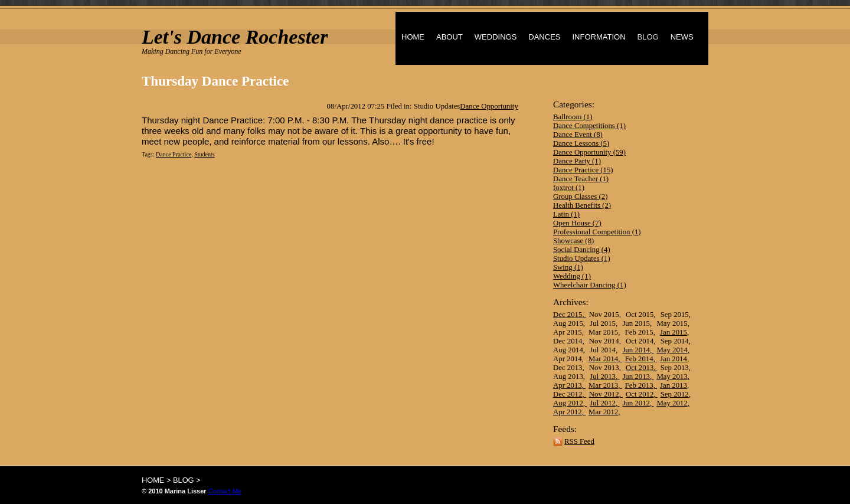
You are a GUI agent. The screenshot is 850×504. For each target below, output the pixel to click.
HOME (413, 37)
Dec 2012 (568, 394)
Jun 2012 (636, 403)
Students (204, 154)
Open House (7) (577, 223)
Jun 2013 (636, 377)
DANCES (544, 37)
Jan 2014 (674, 359)
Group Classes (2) (580, 197)
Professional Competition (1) (597, 232)
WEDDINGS (496, 37)
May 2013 (672, 377)
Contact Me (225, 491)
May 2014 (672, 350)
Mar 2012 (603, 412)
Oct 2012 (640, 394)
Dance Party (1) (577, 161)
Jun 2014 (636, 350)
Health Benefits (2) (582, 205)
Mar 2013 (603, 385)
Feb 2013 (639, 385)
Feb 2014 (639, 359)
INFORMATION (599, 37)
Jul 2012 (603, 403)
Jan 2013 (674, 385)
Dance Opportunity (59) (589, 152)
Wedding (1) (572, 276)
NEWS (682, 37)
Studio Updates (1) (582, 258)
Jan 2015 (674, 332)
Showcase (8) (573, 241)
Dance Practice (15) (583, 170)
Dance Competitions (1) (589, 126)
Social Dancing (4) (582, 250)
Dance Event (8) (578, 135)
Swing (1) (568, 267)
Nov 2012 (604, 394)
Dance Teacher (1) (581, 179)
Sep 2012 (675, 394)
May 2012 (672, 403)
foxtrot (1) (569, 188)
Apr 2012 (568, 412)
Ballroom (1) (573, 117)
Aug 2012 (568, 403)
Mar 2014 (603, 359)
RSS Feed (579, 441)
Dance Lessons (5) (581, 143)
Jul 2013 (603, 377)
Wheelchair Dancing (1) (590, 285)
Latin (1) (566, 214)
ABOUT (449, 37)
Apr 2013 (568, 385)
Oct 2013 (640, 368)
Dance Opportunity (489, 106)
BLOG (648, 37)
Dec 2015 (568, 315)
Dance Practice (174, 154)
